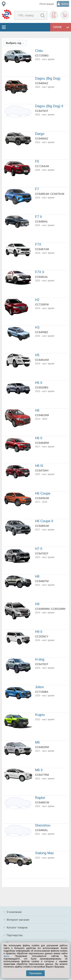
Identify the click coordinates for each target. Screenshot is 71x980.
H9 (37, 604)
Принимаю (36, 973)
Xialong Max (44, 853)
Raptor (40, 798)
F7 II (38, 217)
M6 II (39, 770)
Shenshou (43, 825)
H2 (37, 300)
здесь (7, 956)
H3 (37, 327)
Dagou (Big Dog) (48, 78)
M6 (37, 742)
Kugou (40, 715)
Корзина (65, 15)
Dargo (40, 134)
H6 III (39, 466)
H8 (37, 576)
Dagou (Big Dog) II (49, 106)
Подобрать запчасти (54, 15)
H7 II (39, 549)
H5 (37, 355)
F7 (37, 189)
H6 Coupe (43, 493)
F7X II (40, 272)
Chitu (39, 51)
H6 (37, 410)
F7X (38, 244)
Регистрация (47, 4)
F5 (37, 161)
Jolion (39, 687)
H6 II (39, 438)
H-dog (40, 659)
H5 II (39, 383)
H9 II (39, 632)
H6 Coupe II (44, 521)
